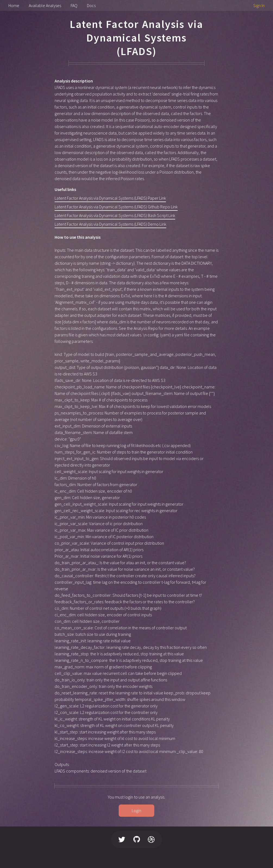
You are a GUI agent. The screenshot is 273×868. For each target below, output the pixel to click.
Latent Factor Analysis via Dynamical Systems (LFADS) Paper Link (110, 198)
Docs (91, 5)
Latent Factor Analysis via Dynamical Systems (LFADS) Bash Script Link (115, 215)
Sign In (259, 5)
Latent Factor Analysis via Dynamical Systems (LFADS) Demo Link (110, 224)
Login (136, 810)
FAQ (74, 5)
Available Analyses (45, 5)
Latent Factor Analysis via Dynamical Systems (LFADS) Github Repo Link (116, 207)
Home (14, 5)
